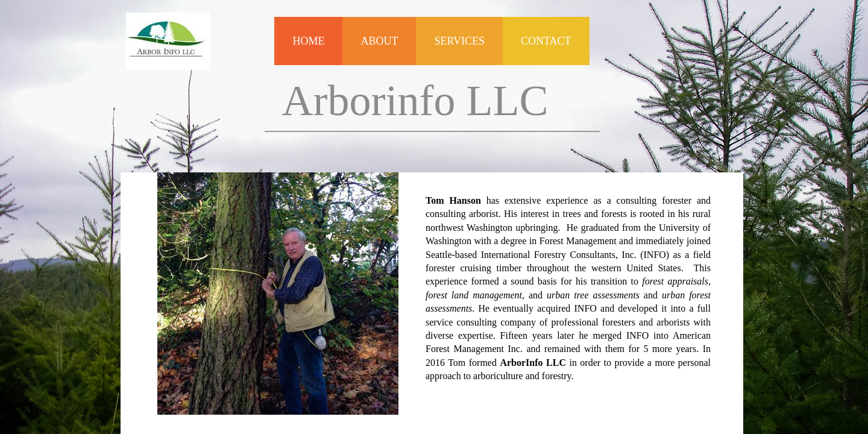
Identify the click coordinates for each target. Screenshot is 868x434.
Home (308, 41)
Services (459, 41)
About (379, 41)
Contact (546, 41)
